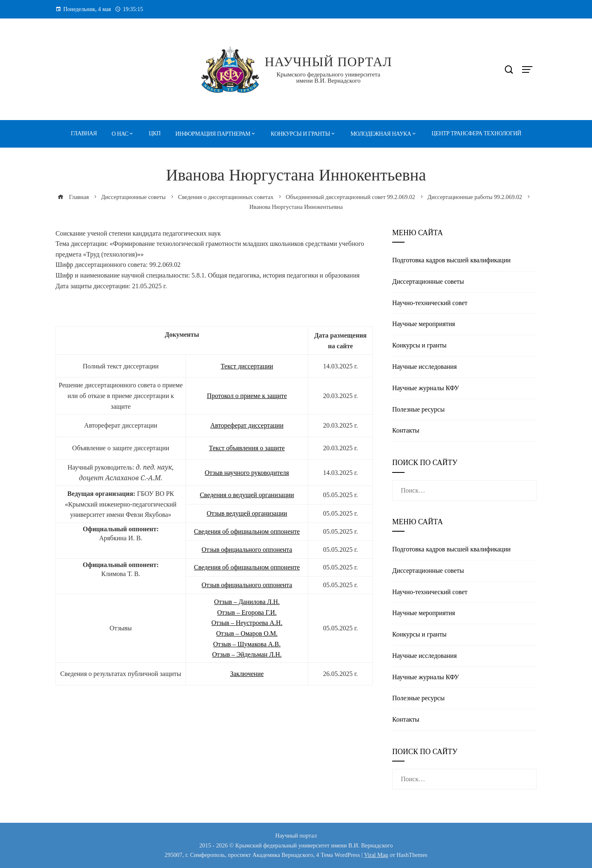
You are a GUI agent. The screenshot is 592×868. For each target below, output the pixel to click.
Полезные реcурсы (418, 409)
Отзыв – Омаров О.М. (247, 633)
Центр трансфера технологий (476, 133)
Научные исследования (424, 367)
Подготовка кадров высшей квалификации (451, 260)
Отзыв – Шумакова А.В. (247, 644)
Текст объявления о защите (247, 448)
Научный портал (328, 62)
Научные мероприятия (424, 324)
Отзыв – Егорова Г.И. (247, 612)
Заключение (247, 674)
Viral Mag (376, 855)
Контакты (406, 430)
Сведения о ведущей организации (247, 495)
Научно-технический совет (430, 303)
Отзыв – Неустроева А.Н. (247, 623)
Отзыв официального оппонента (247, 550)
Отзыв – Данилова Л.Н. (247, 602)
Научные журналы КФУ (426, 388)
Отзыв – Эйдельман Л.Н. (247, 654)
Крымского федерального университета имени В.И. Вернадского (328, 78)
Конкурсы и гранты (301, 134)
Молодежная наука (381, 134)
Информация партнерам (213, 134)
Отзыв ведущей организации (247, 513)
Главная (84, 133)
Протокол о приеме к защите (247, 396)
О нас (120, 134)
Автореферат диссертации (247, 425)
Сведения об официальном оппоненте (247, 531)
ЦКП (155, 133)
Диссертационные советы (428, 281)
